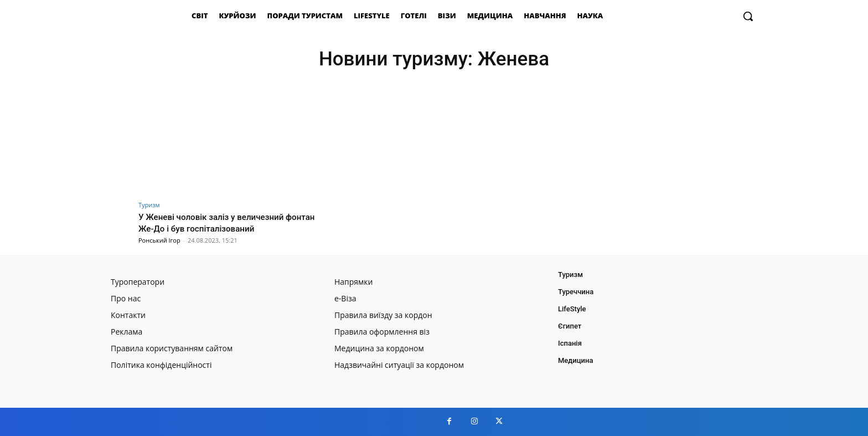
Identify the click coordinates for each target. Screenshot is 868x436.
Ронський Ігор (159, 240)
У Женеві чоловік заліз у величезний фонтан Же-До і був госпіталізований (221, 222)
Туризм (149, 205)
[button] (748, 16)
